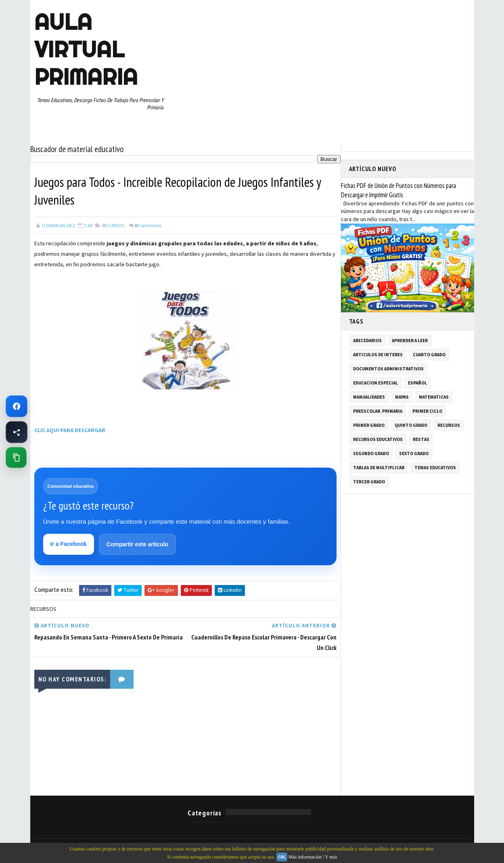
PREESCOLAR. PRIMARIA (378, 411)
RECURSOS (113, 225)
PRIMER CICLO (427, 411)
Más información (305, 857)
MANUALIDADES (369, 397)
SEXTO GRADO (414, 453)
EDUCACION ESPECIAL (375, 383)
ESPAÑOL (417, 383)
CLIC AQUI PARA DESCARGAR (70, 430)
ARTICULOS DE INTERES (378, 355)
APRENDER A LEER (410, 341)
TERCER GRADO (369, 482)
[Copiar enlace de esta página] (16, 458)
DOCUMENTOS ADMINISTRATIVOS (388, 369)
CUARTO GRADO (429, 355)
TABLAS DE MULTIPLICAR (379, 468)
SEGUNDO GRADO (371, 453)
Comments (148, 225)
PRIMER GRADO (369, 425)
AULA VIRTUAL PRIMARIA (86, 49)
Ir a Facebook (69, 544)
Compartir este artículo (137, 544)
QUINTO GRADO (411, 425)
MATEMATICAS (434, 397)
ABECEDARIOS (367, 341)
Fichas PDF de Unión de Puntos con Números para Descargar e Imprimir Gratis (398, 190)
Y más (331, 857)
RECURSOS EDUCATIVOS (378, 439)
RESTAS (421, 439)
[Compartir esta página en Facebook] (17, 432)
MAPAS (402, 397)
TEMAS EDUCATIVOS (435, 468)
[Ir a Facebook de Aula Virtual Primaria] (17, 406)
